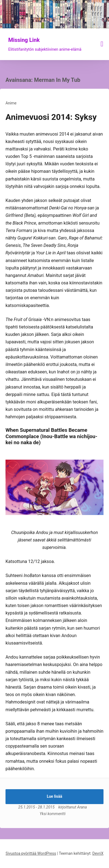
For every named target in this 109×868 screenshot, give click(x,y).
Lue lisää (54, 796)
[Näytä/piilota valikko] (102, 44)
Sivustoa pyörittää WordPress (31, 853)
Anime (11, 103)
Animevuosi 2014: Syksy (51, 117)
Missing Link (24, 40)
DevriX (98, 853)
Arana (82, 807)
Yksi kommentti (53, 814)
